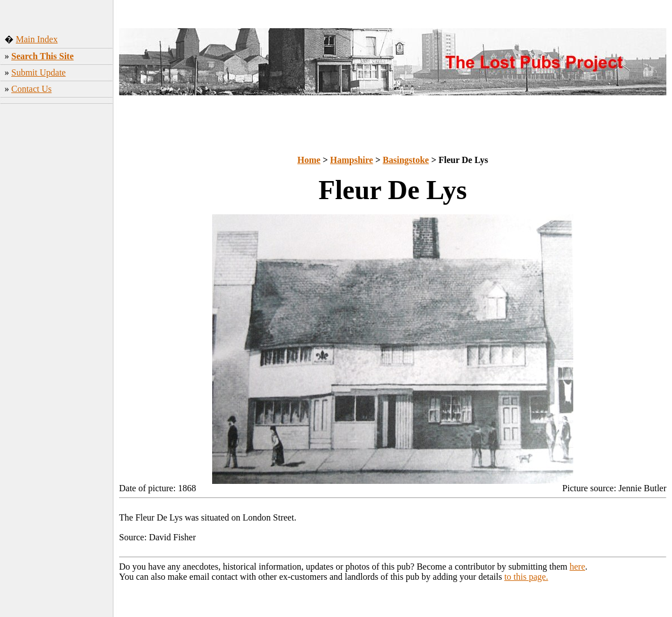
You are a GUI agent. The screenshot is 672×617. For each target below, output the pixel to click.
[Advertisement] (57, 285)
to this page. (526, 577)
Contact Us (32, 89)
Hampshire (352, 160)
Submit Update (38, 72)
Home (309, 160)
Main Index (37, 39)
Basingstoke (406, 160)
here (578, 567)
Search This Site (43, 56)
